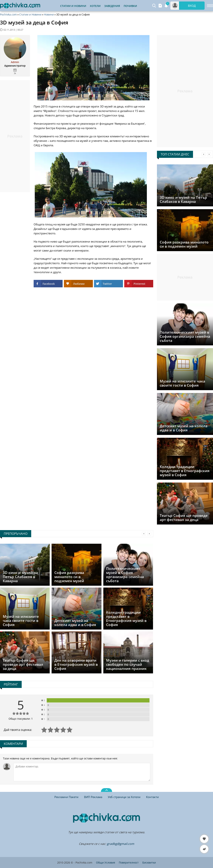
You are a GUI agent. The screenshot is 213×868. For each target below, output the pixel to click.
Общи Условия (106, 862)
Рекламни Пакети (66, 797)
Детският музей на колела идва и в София (184, 428)
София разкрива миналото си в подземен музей (184, 244)
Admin (15, 62)
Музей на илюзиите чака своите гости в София (182, 383)
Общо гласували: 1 (21, 719)
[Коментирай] (82, 772)
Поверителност (129, 862)
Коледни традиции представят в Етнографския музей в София (185, 471)
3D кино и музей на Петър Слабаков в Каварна (183, 199)
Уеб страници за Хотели (124, 797)
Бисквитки (149, 862)
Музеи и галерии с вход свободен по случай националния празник (128, 664)
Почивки (130, 6)
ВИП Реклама (93, 797)
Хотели (95, 6)
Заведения (112, 6)
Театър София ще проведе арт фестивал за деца (184, 518)
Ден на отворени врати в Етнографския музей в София (76, 664)
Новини (49, 15)
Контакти (152, 797)
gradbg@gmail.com (121, 844)
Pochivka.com (8, 15)
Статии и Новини (73, 6)
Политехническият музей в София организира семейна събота (185, 336)
